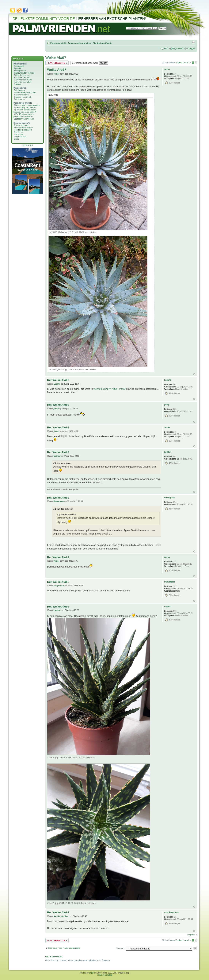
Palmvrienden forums (24, 73)
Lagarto (57, 384)
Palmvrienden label (23, 82)
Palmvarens (19, 99)
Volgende (191, 935)
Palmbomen (19, 90)
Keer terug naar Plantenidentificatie (64, 948)
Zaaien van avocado (25, 119)
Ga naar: (120, 948)
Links (16, 139)
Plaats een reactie (57, 63)
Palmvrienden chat (22, 75)
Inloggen (191, 48)
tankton (57, 456)
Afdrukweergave (193, 42)
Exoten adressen (22, 125)
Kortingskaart (20, 71)
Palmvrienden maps (23, 80)
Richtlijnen (19, 132)
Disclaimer (19, 134)
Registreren (178, 48)
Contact (17, 84)
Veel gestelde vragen (23, 128)
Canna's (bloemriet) (23, 97)
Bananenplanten (21, 95)
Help (166, 48)
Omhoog (194, 374)
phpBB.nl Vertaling (104, 975)
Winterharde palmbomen (25, 92)
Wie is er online (54, 957)
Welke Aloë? (56, 57)
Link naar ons (20, 137)
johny (56, 409)
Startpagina (19, 66)
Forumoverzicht (58, 43)
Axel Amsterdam (61, 916)
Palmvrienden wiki (22, 77)
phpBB (92, 973)
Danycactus (59, 586)
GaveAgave (59, 501)
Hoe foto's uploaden (23, 130)
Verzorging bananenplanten (28, 105)
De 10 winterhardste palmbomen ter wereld (24, 115)
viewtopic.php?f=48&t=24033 (109, 389)
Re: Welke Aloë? (58, 380)
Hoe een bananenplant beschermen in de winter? (25, 111)
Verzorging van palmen (26, 107)
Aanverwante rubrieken (79, 43)
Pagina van (182, 63)
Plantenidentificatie (102, 43)
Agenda (17, 68)
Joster (56, 74)
